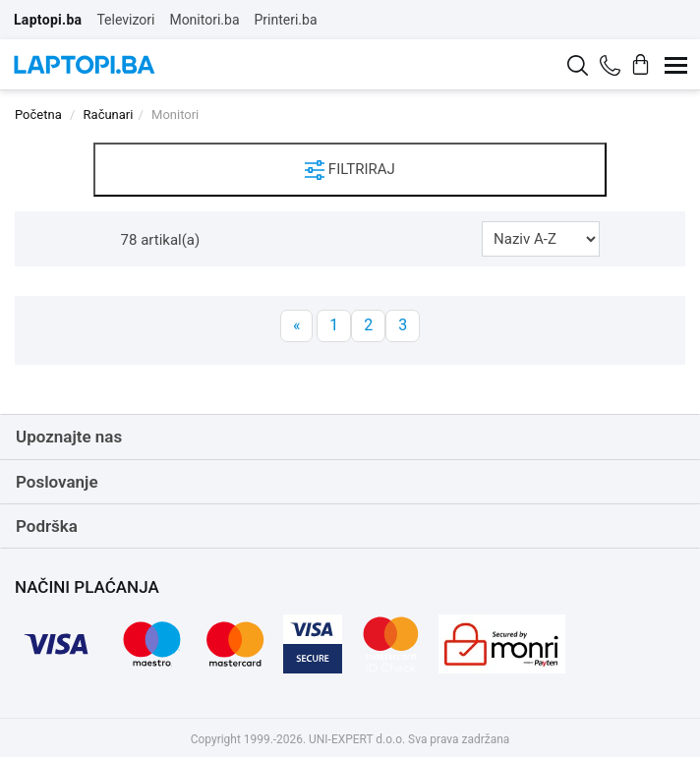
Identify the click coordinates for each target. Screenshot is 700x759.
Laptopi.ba (48, 20)
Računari (109, 115)
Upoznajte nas (69, 437)
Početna (38, 115)
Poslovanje (57, 482)
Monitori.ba (204, 20)
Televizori (125, 20)
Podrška (47, 526)
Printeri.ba (286, 20)
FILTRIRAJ (350, 170)
